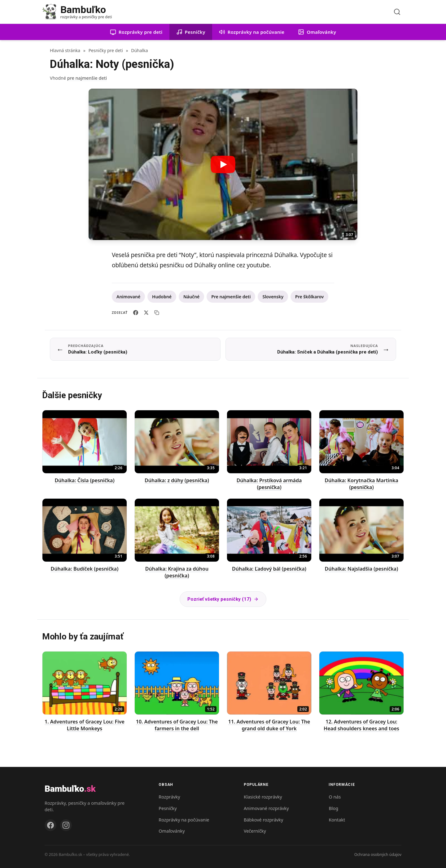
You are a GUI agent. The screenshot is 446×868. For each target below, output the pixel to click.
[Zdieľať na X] (146, 313)
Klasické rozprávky (263, 797)
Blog (333, 808)
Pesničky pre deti (106, 50)
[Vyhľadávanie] (397, 12)
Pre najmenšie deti (231, 297)
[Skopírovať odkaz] (157, 313)
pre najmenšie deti (87, 78)
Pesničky (168, 808)
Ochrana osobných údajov (378, 855)
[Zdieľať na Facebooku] (136, 313)
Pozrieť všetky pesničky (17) (223, 599)
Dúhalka (139, 50)
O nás (335, 797)
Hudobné (162, 297)
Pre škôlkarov (309, 297)
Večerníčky (255, 831)
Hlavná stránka (65, 50)
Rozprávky (169, 797)
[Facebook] (50, 825)
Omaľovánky (172, 831)
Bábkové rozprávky (263, 820)
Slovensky (273, 297)
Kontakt (337, 820)
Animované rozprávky (266, 808)
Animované (128, 297)
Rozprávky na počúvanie (184, 820)
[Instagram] (66, 825)
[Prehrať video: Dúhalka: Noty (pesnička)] (223, 164)
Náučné (191, 297)
